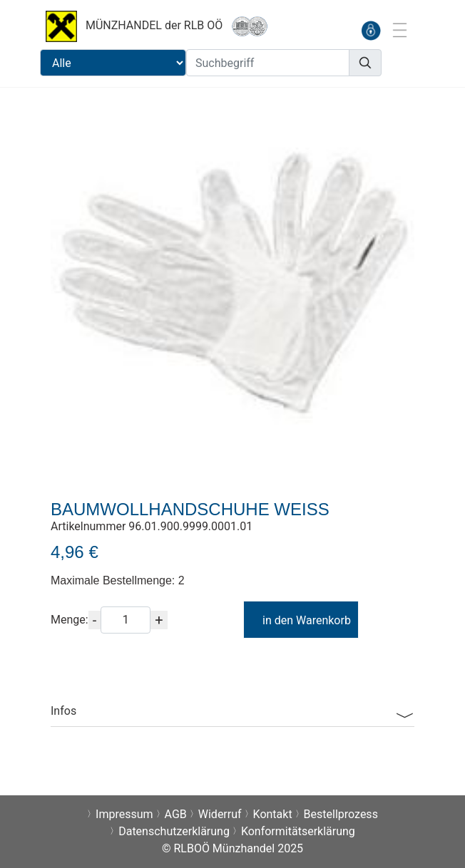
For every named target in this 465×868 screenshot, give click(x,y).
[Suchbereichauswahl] (113, 63)
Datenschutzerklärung (174, 831)
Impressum (124, 814)
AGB (176, 814)
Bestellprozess (341, 814)
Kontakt (273, 814)
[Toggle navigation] (399, 30)
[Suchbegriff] (268, 63)
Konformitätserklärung (298, 831)
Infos (63, 711)
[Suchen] (365, 63)
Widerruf (220, 814)
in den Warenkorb (300, 620)
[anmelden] (371, 30)
